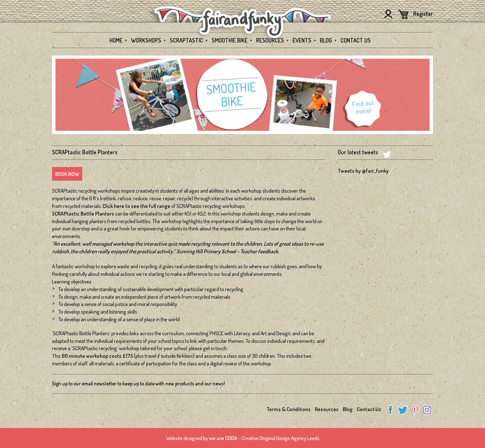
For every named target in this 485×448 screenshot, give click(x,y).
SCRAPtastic (186, 40)
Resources (270, 40)
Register (423, 14)
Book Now (67, 174)
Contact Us (356, 40)
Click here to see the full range (136, 206)
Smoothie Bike (230, 40)
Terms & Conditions (289, 409)
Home (116, 40)
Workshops (146, 40)
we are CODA (223, 438)
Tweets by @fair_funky (363, 171)
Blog (326, 40)
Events (302, 40)
